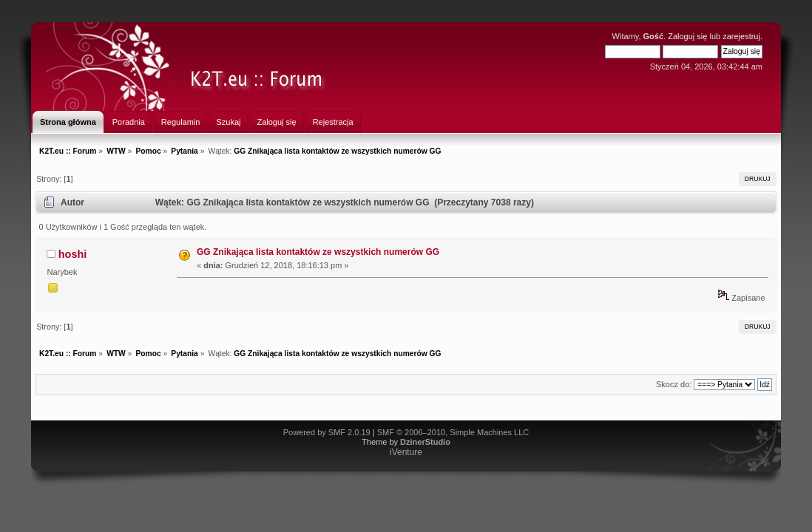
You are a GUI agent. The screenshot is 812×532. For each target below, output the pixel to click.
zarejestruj (741, 36)
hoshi (72, 254)
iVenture (406, 452)
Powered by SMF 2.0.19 (327, 432)
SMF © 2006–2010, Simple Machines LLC (453, 432)
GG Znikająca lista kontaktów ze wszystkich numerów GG (318, 252)
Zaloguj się (687, 36)
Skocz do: (674, 384)
